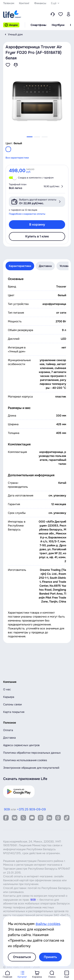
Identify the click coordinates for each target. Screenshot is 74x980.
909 (33, 900)
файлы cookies (48, 924)
